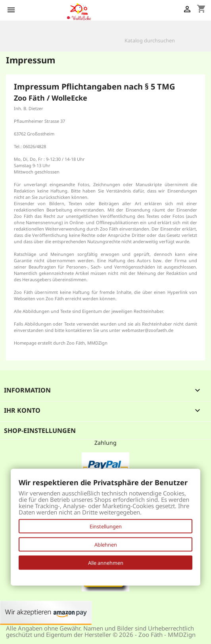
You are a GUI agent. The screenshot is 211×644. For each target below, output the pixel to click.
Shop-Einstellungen (40, 431)
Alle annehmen (106, 563)
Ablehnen (106, 545)
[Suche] (157, 40)
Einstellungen (106, 526)
